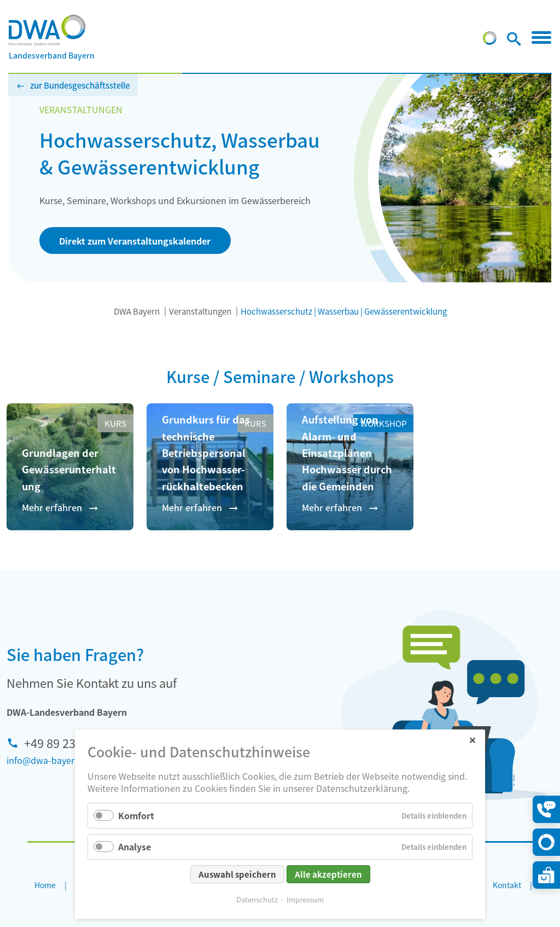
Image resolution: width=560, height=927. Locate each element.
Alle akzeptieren (328, 874)
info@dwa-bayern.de (49, 760)
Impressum (305, 899)
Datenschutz (257, 899)
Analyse (135, 847)
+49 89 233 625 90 (72, 743)
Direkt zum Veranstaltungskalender (135, 241)
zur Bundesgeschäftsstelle (80, 85)
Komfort (136, 815)
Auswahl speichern (237, 874)
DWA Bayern (137, 311)
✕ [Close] (472, 740)
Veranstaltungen (200, 311)
